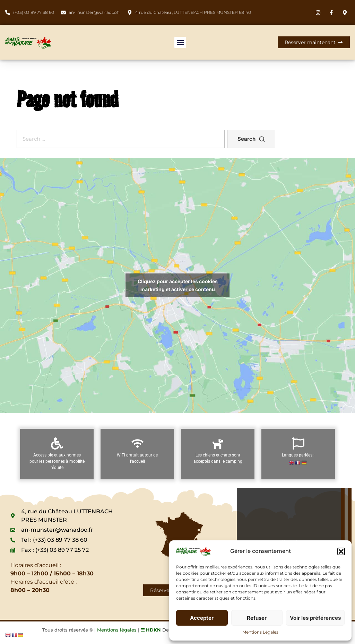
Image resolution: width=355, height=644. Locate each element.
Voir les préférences (315, 618)
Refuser (257, 618)
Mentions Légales (260, 632)
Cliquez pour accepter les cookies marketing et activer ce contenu (178, 285)
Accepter (202, 618)
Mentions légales (117, 630)
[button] (341, 551)
